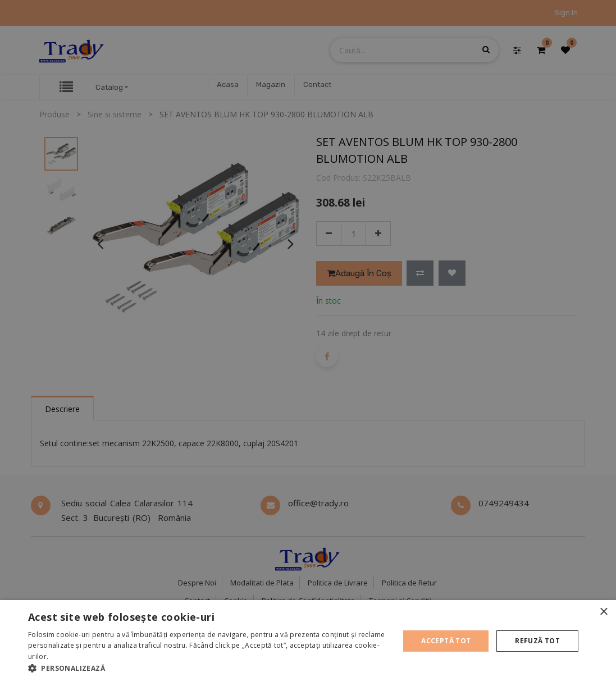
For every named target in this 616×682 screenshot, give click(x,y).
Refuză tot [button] (537, 641)
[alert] (308, 341)
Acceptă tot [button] (446, 641)
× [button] (603, 612)
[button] (208, 668)
